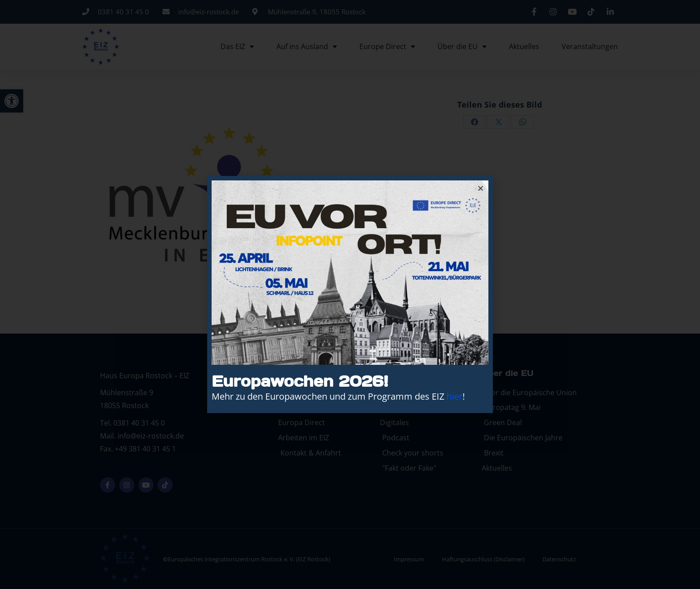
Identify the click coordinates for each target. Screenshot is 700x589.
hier (454, 396)
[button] (481, 188)
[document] (350, 294)
